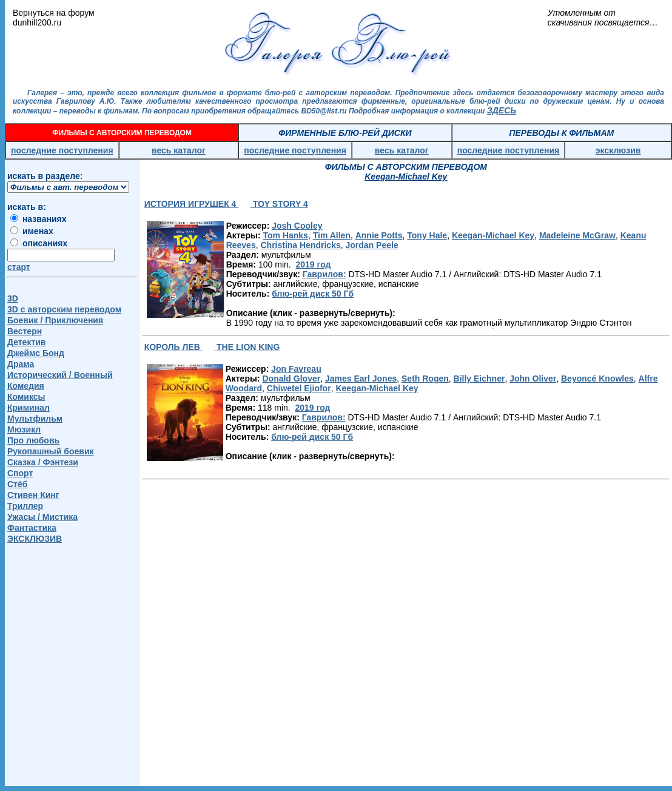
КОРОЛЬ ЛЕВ (173, 347)
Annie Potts (379, 235)
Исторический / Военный (60, 375)
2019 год (313, 264)
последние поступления (62, 150)
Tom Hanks (285, 235)
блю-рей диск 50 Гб (313, 294)
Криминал (29, 408)
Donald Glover (291, 379)
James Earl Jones (361, 379)
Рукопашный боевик (51, 451)
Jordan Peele (372, 245)
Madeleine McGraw (577, 235)
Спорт (20, 473)
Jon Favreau (296, 369)
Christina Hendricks (300, 245)
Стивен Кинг (33, 495)
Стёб (17, 484)
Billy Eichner (479, 379)
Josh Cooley (297, 226)
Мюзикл (24, 429)
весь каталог (179, 150)
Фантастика (32, 528)
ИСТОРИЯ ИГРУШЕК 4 (192, 204)
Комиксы (26, 397)
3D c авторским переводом (64, 309)
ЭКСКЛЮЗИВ (35, 539)
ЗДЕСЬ (502, 110)
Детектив (26, 342)
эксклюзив (618, 150)
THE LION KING (247, 347)
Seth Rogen (425, 379)
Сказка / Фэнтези (43, 462)
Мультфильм (35, 419)
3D (13, 298)
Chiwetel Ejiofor (299, 388)
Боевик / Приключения (55, 320)
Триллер (25, 506)
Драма (21, 364)
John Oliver (533, 379)
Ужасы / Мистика (42, 517)
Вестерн (25, 331)
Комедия (26, 386)
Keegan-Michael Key (493, 235)
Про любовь (33, 440)
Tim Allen (332, 235)
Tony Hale (427, 235)
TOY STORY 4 (279, 204)
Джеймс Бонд (36, 353)
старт (19, 267)
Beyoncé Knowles (597, 379)
